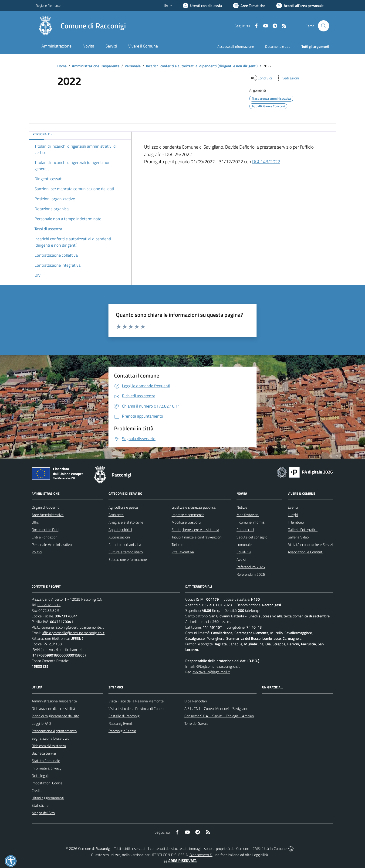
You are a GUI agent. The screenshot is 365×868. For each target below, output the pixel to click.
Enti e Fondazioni (45, 537)
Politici (37, 552)
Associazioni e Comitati (305, 552)
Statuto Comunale (46, 761)
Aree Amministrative (48, 515)
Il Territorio (296, 522)
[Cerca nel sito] (324, 26)
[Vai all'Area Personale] (300, 6)
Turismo (177, 545)
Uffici (35, 522)
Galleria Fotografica (303, 530)
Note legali (40, 776)
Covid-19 (244, 552)
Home (62, 66)
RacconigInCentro (122, 731)
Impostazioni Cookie (47, 783)
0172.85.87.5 (49, 610)
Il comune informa (250, 522)
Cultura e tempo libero (126, 552)
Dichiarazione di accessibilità (53, 708)
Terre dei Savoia (196, 723)
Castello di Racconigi (124, 716)
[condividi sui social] (261, 78)
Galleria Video (298, 537)
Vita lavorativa (183, 552)
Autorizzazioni (119, 537)
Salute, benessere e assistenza (195, 530)
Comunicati (245, 530)
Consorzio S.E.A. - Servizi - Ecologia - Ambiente (221, 716)
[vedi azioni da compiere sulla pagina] (287, 78)
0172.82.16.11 (49, 605)
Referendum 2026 (251, 574)
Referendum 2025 (251, 567)
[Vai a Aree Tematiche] (249, 6)
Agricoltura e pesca (123, 507)
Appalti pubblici (120, 530)
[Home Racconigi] (81, 26)
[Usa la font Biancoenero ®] (202, 6)
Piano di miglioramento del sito (55, 716)
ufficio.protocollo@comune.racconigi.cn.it (73, 633)
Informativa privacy (47, 768)
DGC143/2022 (266, 162)
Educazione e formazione (128, 559)
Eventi (293, 507)
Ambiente (116, 515)
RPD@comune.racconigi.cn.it (218, 666)
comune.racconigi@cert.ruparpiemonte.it (73, 627)
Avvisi (241, 559)
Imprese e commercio (188, 515)
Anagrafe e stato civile (126, 522)
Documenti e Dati (45, 530)
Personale (133, 66)
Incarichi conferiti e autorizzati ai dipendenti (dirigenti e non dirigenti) (202, 66)
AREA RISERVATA (180, 861)
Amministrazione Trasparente (96, 66)
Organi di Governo (46, 507)
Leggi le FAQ (41, 723)
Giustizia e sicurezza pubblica (194, 507)
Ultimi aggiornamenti (48, 798)
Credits (37, 790)
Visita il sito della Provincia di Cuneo (136, 708)
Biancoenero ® (201, 855)
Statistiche (40, 805)
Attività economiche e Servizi (310, 545)
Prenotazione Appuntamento (54, 731)
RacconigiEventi (121, 723)
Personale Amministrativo (52, 545)
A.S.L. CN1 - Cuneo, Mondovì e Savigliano (216, 708)
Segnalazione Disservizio (51, 738)
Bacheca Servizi (44, 753)
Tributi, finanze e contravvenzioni (197, 537)
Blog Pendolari (196, 701)
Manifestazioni (248, 515)
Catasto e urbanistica (125, 545)
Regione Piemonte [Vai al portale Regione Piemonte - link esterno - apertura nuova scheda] (48, 5)
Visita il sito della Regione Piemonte (136, 701)
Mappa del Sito (43, 813)
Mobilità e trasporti (186, 522)
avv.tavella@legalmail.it (211, 672)
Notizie (242, 507)
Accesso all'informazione (236, 46)
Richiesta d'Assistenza (49, 746)
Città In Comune (274, 848)
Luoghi (293, 515)
